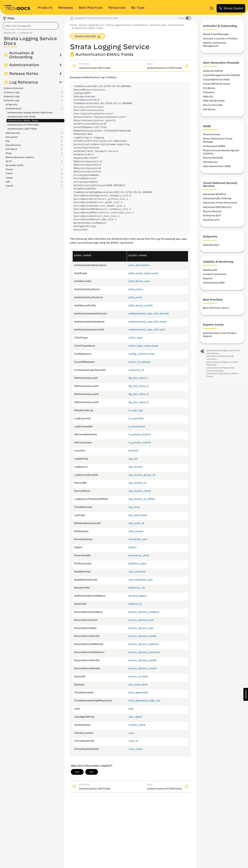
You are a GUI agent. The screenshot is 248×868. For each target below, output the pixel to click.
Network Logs (11, 100)
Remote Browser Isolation (20, 157)
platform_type (137, 563)
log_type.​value (138, 515)
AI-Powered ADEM (214, 148)
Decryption (12, 137)
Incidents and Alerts (215, 276)
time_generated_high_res (144, 701)
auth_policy (136, 289)
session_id (135, 604)
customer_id (136, 370)
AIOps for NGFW (213, 73)
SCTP (9, 161)
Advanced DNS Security (217, 209)
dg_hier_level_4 (139, 402)
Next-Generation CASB (217, 168)
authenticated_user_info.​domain (149, 314)
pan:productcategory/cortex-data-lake (222, 365)
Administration (24, 65)
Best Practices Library (216, 310)
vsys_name (135, 749)
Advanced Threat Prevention (220, 205)
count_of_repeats (139, 362)
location (133, 451)
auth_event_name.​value (143, 273)
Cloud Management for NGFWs (221, 77)
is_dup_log (135, 410)
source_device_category (144, 612)
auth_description (139, 265)
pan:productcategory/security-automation (223, 354)
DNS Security (13, 133)
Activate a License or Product (220, 40)
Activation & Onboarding (22, 55)
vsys (131, 733)
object (132, 547)
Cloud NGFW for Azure (217, 86)
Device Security (212, 213)
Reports (208, 280)
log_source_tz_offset (142, 499)
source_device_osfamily (144, 644)
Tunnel (9, 178)
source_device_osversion (144, 652)
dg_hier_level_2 (139, 386)
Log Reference (24, 82)
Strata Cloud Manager (216, 36)
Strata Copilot (231, 8)
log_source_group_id (142, 475)
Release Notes (24, 74)
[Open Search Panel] (213, 8)
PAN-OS (208, 98)
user (131, 709)
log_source (135, 467)
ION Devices (210, 164)
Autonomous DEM (214, 285)
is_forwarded (137, 426)
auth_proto (135, 297)
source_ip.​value (138, 676)
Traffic (9, 173)
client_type (135, 338)
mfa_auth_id (136, 523)
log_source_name (140, 491)
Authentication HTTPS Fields (23, 125)
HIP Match (11, 149)
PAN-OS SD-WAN (214, 103)
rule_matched (137, 572)
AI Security (11, 104)
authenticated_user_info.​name (147, 322)
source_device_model (142, 636)
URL (8, 182)
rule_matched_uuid (140, 580)
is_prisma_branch (140, 434)
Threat (9, 169)
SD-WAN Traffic (15, 165)
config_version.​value (141, 354)
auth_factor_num (139, 281)
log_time (134, 507)
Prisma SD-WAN (213, 160)
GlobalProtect (13, 145)
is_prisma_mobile (140, 442)
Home (73, 25)
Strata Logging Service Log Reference (127, 25)
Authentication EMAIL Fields (23, 121)
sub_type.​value (138, 685)
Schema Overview (14, 88)
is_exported (136, 418)
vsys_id (133, 741)
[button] (246, 694)
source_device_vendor (143, 668)
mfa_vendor (136, 531)
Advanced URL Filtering (217, 200)
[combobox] (31, 26)
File (7, 141)
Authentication (14, 109)
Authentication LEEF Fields (22, 129)
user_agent (135, 717)
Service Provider (213, 107)
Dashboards (210, 272)
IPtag (8, 153)
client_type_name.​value (143, 346)
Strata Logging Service (91, 25)
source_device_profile (142, 660)
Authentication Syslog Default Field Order (30, 112)
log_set (133, 459)
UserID (9, 186)
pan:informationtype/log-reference (220, 360)
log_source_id (137, 483)
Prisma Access (212, 136)
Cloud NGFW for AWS (216, 81)
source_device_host (141, 620)
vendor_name (137, 725)
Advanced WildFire (214, 196)
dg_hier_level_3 (139, 394)
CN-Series (209, 90)
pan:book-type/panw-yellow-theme (223, 377)
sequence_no (137, 588)
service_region (138, 596)
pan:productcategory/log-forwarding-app (220, 371)
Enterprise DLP (212, 217)
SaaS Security (211, 222)
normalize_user (138, 539)
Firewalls (209, 94)
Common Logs (12, 92)
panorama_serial (139, 555)
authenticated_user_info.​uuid (147, 330)
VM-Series (209, 111)
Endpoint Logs (12, 96)
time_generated (138, 692)
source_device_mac (141, 628)
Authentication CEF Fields (21, 117)
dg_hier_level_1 (138, 378)
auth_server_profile (141, 305)
